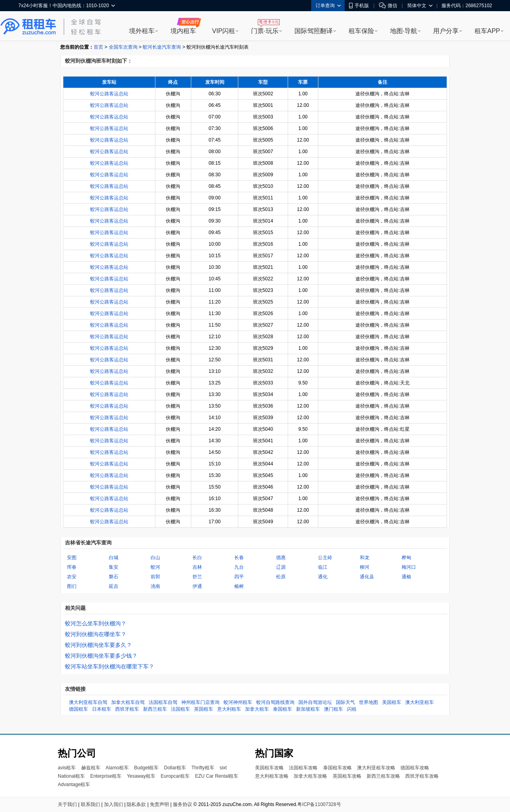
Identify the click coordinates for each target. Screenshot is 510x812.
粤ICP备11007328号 (319, 804)
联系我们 (90, 804)
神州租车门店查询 (200, 702)
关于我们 (67, 804)
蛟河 (155, 567)
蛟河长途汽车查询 (162, 47)
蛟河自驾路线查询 (275, 702)
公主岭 (325, 558)
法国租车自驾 (163, 702)
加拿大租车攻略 (310, 776)
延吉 (114, 586)
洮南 (155, 586)
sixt (223, 768)
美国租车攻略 (269, 768)
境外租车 (142, 31)
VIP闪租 (224, 31)
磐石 (114, 577)
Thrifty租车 (203, 768)
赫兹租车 (91, 768)
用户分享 (446, 31)
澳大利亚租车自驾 (88, 702)
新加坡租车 (308, 709)
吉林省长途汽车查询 (88, 543)
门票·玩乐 (265, 31)
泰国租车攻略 (337, 768)
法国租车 (180, 709)
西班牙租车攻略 (422, 776)
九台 (239, 567)
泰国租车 (282, 709)
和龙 (365, 558)
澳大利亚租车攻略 (376, 768)
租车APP (487, 31)
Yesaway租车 (141, 776)
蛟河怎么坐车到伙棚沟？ (96, 623)
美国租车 (392, 702)
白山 (155, 558)
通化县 (367, 577)
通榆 (406, 577)
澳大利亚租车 (420, 702)
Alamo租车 (117, 768)
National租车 (71, 776)
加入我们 (114, 804)
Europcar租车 (175, 776)
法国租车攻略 (303, 768)
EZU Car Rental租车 (217, 776)
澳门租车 (333, 709)
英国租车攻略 (347, 776)
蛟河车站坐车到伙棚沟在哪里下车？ (110, 666)
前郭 (155, 577)
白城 (114, 558)
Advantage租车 (74, 784)
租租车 (28, 27)
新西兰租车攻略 (383, 776)
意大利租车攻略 (272, 776)
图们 (72, 586)
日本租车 (102, 709)
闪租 (352, 709)
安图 (72, 558)
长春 (239, 558)
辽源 (281, 567)
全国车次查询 (123, 47)
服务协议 (182, 804)
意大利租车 (229, 709)
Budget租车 (146, 768)
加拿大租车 (257, 709)
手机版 (359, 6)
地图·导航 (404, 31)
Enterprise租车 (106, 776)
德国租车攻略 (415, 768)
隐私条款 (136, 804)
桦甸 (406, 558)
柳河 (365, 567)
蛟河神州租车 (238, 702)
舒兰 (197, 577)
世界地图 (369, 702)
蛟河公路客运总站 (109, 94)
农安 (72, 577)
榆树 (239, 586)
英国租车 (204, 709)
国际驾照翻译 (314, 31)
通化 (323, 577)
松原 (281, 577)
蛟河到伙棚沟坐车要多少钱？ (101, 656)
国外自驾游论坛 (315, 702)
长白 (197, 558)
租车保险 (361, 31)
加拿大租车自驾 (128, 702)
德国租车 (78, 709)
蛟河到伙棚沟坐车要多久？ (98, 645)
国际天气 (345, 702)
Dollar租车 (175, 768)
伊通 (197, 586)
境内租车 (183, 31)
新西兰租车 (155, 709)
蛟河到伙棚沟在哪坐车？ (96, 634)
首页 (98, 47)
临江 (323, 567)
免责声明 (159, 804)
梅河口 (409, 567)
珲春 (72, 567)
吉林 (197, 567)
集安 (114, 567)
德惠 (281, 558)
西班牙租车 (127, 709)
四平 (239, 577)
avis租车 (67, 768)
